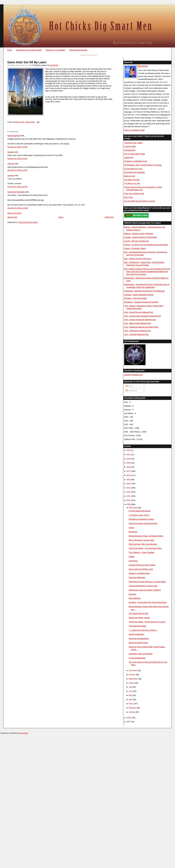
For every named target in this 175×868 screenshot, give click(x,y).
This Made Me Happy (137, 626)
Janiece (11, 152)
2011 (128, 496)
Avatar (131, 528)
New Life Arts (23, 733)
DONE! (132, 557)
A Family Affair (130, 146)
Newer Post (12, 217)
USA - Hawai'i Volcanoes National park (140, 320)
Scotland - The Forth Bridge (135, 298)
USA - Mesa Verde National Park (138, 323)
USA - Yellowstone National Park (137, 331)
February (132, 708)
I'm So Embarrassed (137, 658)
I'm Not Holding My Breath (139, 511)
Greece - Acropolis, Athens (135, 248)
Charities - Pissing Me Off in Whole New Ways (148, 602)
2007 (128, 722)
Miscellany (133, 532)
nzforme (11, 164)
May (130, 695)
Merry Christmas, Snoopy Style (141, 540)
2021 (128, 454)
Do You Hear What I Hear (134, 154)
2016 (128, 475)
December (133, 508)
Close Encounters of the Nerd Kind (143, 523)
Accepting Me (130, 150)
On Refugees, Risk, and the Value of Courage (143, 165)
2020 (128, 459)
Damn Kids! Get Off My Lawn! (27, 62)
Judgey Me (129, 157)
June (131, 691)
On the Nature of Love (133, 169)
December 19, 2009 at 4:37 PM (17, 187)
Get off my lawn (19, 122)
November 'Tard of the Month (141, 654)
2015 (128, 480)
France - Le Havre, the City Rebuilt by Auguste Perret (146, 245)
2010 (128, 500)
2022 (128, 450)
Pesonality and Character (134, 172)
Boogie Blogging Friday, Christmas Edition (146, 536)
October (132, 675)
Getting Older (30, 122)
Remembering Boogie (78, 50)
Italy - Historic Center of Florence (138, 259)
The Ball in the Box (132, 180)
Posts (129, 386)
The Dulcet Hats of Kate (139, 613)
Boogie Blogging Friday (138, 643)
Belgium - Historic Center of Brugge (139, 234)
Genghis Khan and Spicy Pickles (142, 565)
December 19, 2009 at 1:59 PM (17, 147)
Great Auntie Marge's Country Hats (143, 586)
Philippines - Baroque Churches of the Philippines (144, 291)
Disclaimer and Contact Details (29, 50)
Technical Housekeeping (139, 638)
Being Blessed (135, 598)
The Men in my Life (132, 183)
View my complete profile (134, 130)
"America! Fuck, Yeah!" (133, 143)
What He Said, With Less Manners (143, 544)
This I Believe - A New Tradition (141, 552)
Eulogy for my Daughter (55, 50)
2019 (128, 463)
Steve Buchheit (14, 136)
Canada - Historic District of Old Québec (141, 237)
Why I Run (128, 197)
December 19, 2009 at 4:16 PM (17, 170)
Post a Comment (14, 213)
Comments (131, 391)
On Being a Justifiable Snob (135, 161)
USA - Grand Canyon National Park (139, 312)
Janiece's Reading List (133, 375)
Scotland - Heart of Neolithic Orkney (139, 295)
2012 (128, 492)
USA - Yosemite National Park (136, 334)
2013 (128, 488)
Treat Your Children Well (134, 194)
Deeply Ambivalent (136, 634)
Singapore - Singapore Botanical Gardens (141, 302)
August (132, 683)
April (131, 699)
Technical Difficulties (137, 577)
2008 (128, 718)
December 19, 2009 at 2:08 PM (17, 159)
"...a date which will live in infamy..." (143, 630)
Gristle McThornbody (16, 192)
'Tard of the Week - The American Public (145, 548)
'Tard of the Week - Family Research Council (147, 622)
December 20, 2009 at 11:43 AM (18, 208)
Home (10, 50)
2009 (128, 504)
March (131, 704)
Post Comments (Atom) (28, 222)
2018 (128, 467)
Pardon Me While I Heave (139, 618)
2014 (128, 484)
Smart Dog (133, 561)
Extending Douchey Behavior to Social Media (147, 582)
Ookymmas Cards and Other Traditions (145, 590)
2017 (128, 471)
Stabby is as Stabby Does (139, 573)
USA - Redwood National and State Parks (141, 327)
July (130, 687)
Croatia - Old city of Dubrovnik (136, 241)
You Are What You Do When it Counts (140, 201)
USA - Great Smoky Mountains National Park (142, 316)
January (132, 712)
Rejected (132, 594)
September (133, 679)
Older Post (109, 217)
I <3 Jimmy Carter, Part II (139, 515)
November (133, 670)
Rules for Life (130, 176)
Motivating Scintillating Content (141, 519)
